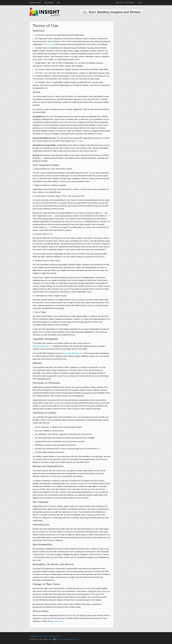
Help (59, 3)
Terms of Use (49, 636)
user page (79, 141)
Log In (140, 3)
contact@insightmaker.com (37, 636)
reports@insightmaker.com (43, 346)
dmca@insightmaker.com (73, 353)
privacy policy (58, 621)
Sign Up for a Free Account (125, 3)
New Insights (49, 3)
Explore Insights (35, 3)
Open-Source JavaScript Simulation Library (68, 639)
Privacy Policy (50, 44)
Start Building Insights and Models (111, 12)
